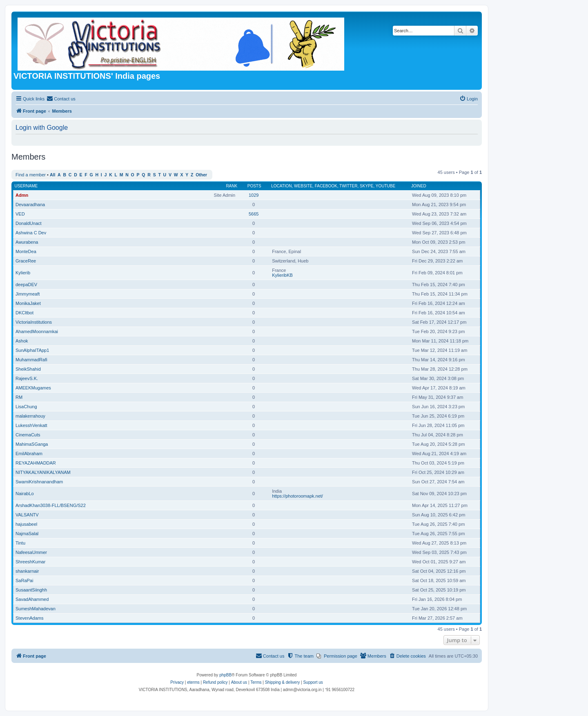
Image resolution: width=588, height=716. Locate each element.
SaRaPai (24, 580)
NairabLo (25, 494)
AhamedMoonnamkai (37, 331)
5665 (254, 214)
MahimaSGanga (32, 444)
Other (201, 175)
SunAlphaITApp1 (32, 350)
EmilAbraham (29, 454)
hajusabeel (26, 524)
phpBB (225, 675)
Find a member (31, 175)
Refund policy (215, 682)
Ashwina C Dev (31, 233)
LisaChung (26, 407)
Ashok (22, 341)
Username (26, 186)
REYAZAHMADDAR (36, 463)
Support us (313, 682)
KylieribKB (282, 275)
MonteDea (26, 251)
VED (20, 214)
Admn (22, 195)
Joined (419, 186)
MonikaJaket (28, 303)
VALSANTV (27, 515)
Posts (254, 186)
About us (239, 682)
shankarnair (27, 571)
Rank (232, 186)
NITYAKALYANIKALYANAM (43, 472)
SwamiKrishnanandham (39, 482)
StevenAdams (29, 618)
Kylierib (23, 273)
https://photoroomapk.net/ (297, 496)
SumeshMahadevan (36, 609)
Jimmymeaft (28, 294)
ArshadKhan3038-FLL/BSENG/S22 (51, 505)
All (52, 175)
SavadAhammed (32, 599)
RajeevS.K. (27, 378)
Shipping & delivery (283, 682)
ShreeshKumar (30, 562)
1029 (254, 195)
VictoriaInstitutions (34, 322)
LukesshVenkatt (31, 425)
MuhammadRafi (31, 360)
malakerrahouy (30, 416)
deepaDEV (26, 285)
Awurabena (27, 242)
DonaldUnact (29, 223)
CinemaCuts (28, 435)
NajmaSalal (27, 534)
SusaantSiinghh (31, 590)
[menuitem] (61, 99)
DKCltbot (24, 313)
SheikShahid (28, 369)
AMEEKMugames (33, 388)
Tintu (20, 543)
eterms (193, 682)
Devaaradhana (30, 205)
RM (19, 397)
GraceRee (26, 261)
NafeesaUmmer (31, 552)
